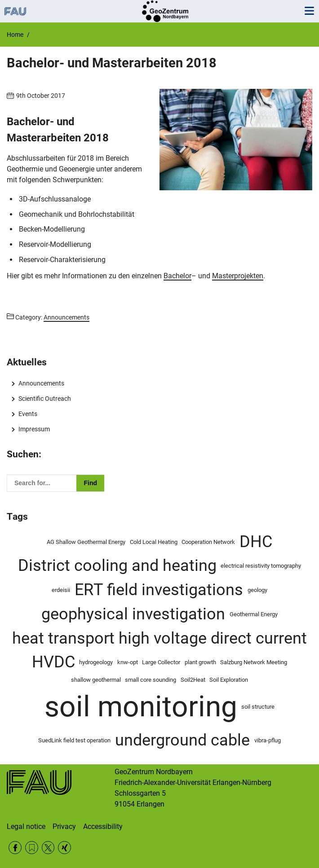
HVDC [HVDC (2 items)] (53, 662)
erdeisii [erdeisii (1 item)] (61, 590)
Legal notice (26, 826)
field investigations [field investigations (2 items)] (175, 590)
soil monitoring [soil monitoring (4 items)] (141, 707)
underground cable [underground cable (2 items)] (182, 740)
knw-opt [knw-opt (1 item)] (128, 662)
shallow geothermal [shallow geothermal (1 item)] (96, 680)
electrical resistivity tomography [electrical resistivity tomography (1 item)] (261, 566)
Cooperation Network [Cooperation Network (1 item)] (208, 542)
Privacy (64, 826)
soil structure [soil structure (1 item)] (258, 707)
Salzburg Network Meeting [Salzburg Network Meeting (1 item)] (254, 662)
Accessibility (103, 826)
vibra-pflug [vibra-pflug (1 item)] (268, 740)
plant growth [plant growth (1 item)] (200, 662)
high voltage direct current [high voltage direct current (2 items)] (213, 638)
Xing (64, 848)
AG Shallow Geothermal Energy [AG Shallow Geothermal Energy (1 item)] (86, 542)
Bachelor (177, 276)
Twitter (48, 848)
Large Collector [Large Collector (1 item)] (161, 662)
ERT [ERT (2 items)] (89, 590)
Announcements (41, 383)
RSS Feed (32, 848)
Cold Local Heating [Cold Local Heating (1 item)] (154, 542)
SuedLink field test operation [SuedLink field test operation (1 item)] (74, 740)
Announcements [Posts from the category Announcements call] (66, 317)
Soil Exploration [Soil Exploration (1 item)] (229, 680)
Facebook (15, 848)
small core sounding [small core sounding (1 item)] (151, 680)
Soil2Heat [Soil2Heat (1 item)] (193, 680)
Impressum (34, 429)
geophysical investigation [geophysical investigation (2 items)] (133, 614)
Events (28, 414)
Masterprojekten (238, 276)
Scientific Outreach (45, 399)
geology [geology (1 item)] (257, 590)
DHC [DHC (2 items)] (256, 542)
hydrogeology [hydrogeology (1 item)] (96, 662)
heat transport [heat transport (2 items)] (63, 638)
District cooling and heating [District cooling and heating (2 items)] (117, 566)
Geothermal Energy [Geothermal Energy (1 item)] (254, 614)
